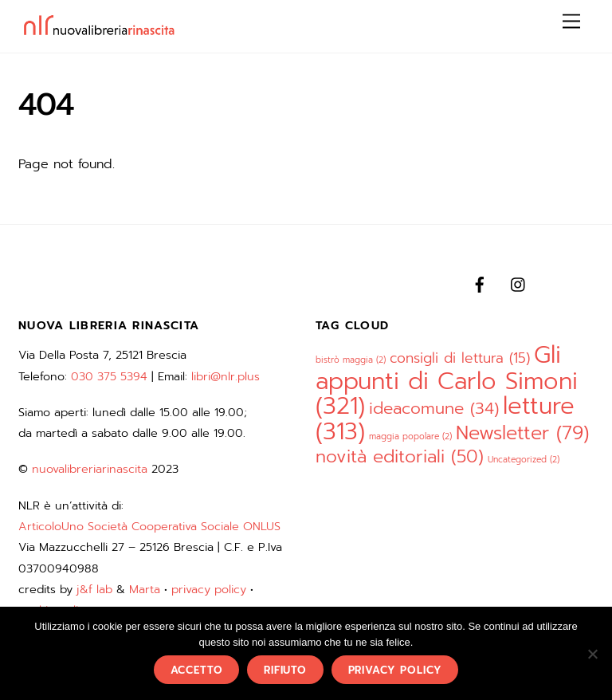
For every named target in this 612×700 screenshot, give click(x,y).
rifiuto (285, 670)
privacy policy (209, 589)
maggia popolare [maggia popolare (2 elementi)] (410, 436)
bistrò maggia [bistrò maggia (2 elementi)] (351, 360)
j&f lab (94, 589)
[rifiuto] (592, 654)
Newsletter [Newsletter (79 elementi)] (522, 433)
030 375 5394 (109, 376)
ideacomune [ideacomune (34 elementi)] (434, 409)
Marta (145, 589)
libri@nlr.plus (226, 376)
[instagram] (519, 283)
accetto (197, 670)
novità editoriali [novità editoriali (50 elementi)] (400, 456)
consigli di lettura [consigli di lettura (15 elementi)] (460, 358)
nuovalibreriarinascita (90, 469)
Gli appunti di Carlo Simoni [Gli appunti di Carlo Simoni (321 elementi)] (447, 380)
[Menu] (571, 22)
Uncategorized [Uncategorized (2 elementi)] (524, 459)
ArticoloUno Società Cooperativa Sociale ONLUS (149, 526)
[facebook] (480, 283)
